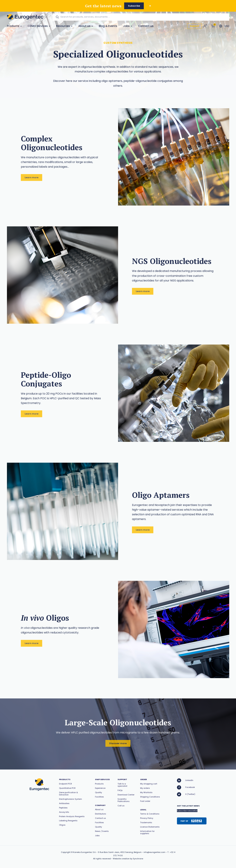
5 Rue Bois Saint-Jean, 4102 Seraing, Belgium (120, 852)
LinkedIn (185, 780)
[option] (174, 157)
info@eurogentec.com (154, 852)
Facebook (186, 787)
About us (86, 26)
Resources (64, 26)
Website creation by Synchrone (128, 859)
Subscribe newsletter (187, 811)
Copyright (66, 852)
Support (194, 26)
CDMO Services (39, 26)
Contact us (146, 26)
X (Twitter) (186, 794)
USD (227, 26)
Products (14, 26)
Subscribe (134, 6)
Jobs (128, 26)
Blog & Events (108, 26)
